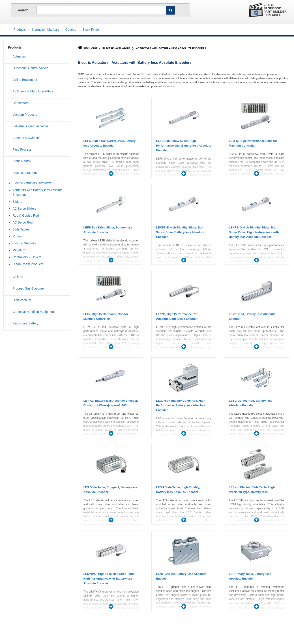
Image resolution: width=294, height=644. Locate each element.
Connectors (21, 103)
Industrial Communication (30, 126)
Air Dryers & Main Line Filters (33, 91)
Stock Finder (91, 30)
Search (23, 10)
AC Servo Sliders (25, 209)
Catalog (71, 30)
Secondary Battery (25, 323)
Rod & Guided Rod (26, 215)
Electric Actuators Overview (32, 183)
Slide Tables (21, 229)
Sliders (17, 202)
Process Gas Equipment (29, 288)
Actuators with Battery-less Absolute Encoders (171, 48)
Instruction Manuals (46, 30)
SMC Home (87, 48)
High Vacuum (22, 300)
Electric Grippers (24, 243)
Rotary (17, 236)
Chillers (18, 277)
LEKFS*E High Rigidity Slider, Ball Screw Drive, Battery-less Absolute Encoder (180, 232)
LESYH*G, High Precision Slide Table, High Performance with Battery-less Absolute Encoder (109, 579)
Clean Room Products (28, 264)
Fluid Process (22, 149)
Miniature (19, 250)
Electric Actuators (116, 48)
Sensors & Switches (27, 138)
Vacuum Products (25, 115)
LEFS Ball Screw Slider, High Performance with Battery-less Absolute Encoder (184, 146)
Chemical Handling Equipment (34, 312)
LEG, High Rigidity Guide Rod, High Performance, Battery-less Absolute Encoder (181, 405)
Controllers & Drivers (27, 257)
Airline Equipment (25, 80)
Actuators (19, 56)
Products (20, 30)
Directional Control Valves (30, 68)
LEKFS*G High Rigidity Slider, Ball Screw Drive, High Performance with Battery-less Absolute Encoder (254, 232)
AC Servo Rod (23, 222)
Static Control (22, 161)
